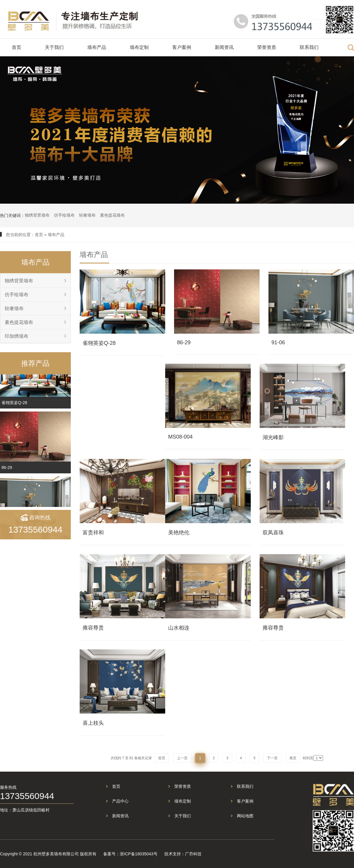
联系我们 (309, 47)
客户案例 (182, 47)
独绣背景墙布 (37, 215)
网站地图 (245, 816)
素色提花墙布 (112, 215)
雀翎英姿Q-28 (14, 406)
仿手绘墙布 (64, 215)
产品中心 (120, 801)
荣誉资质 (267, 47)
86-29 (7, 470)
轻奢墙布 (87, 215)
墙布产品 (97, 47)
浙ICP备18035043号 (139, 854)
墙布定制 (139, 47)
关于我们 (54, 47)
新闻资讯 (224, 47)
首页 (17, 47)
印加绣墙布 (17, 336)
